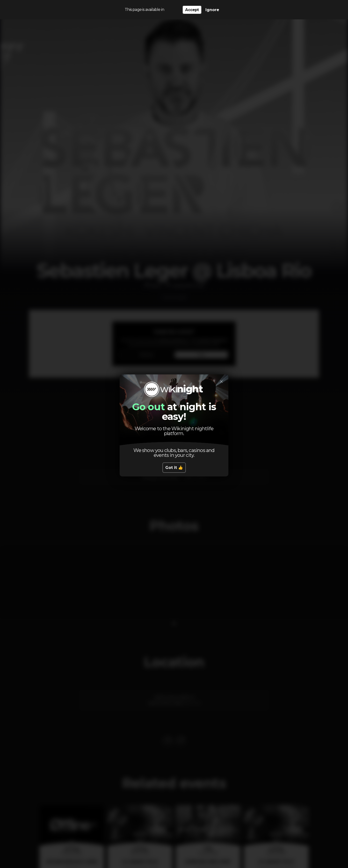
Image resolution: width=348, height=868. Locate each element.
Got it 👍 (174, 468)
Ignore (212, 10)
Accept (192, 10)
